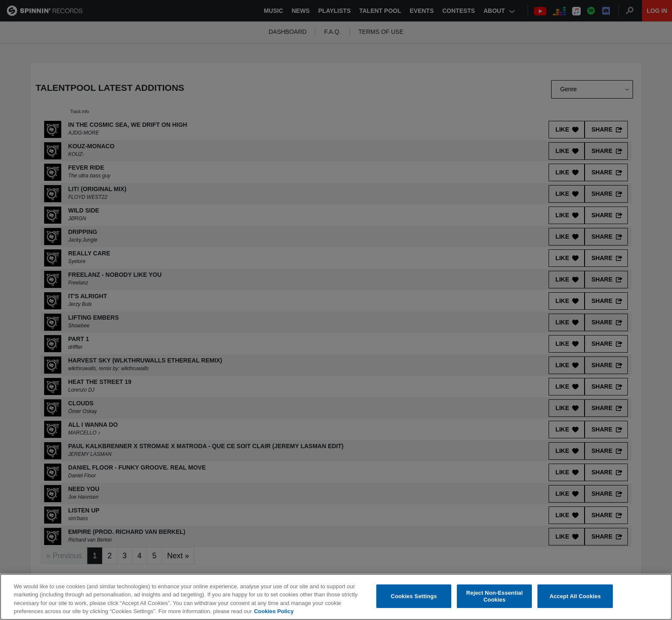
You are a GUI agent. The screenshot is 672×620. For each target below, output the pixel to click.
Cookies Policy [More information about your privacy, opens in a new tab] (274, 612)
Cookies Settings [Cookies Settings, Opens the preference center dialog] (414, 597)
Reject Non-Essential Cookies (495, 597)
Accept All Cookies (575, 597)
